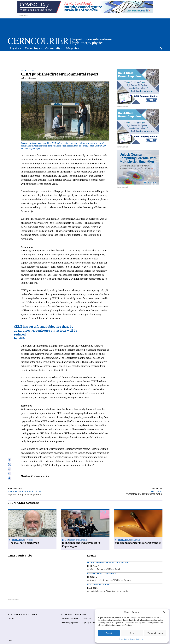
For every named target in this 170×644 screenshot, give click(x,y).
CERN (10, 634)
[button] (164, 612)
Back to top (85, 642)
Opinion (29, 534)
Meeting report (79, 534)
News (32, 64)
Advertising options (69, 617)
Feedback (87, 613)
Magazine (73, 55)
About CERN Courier (69, 613)
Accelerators (16, 534)
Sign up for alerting (91, 617)
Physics (15, 55)
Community (53, 55)
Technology (32, 55)
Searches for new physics (21, 486)
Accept (109, 633)
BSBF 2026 (92, 582)
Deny (132, 633)
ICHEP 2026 (93, 560)
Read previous (15, 483)
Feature (136, 534)
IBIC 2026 (92, 571)
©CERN (11, 613)
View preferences (155, 633)
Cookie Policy (124, 639)
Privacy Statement (137, 639)
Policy (24, 64)
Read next (157, 483)
